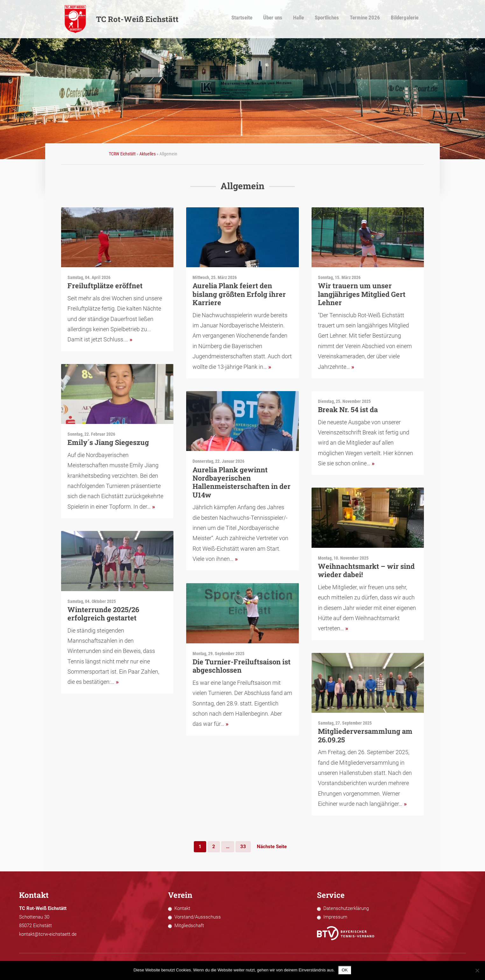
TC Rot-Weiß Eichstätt (121, 19)
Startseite (250, 19)
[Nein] (477, 970)
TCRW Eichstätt (122, 154)
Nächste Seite (272, 847)
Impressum (335, 917)
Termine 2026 (369, 19)
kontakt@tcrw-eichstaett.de (48, 934)
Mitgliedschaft (189, 926)
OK (345, 970)
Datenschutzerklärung (346, 908)
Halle (305, 19)
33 (243, 847)
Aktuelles (148, 154)
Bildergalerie (408, 19)
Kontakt (182, 908)
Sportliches (333, 19)
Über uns (280, 19)
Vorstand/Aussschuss (198, 917)
